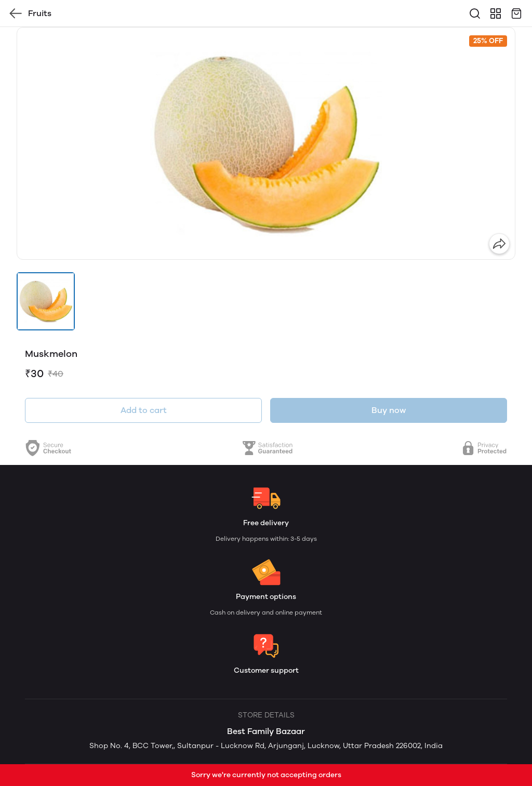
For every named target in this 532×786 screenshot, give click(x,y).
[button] (46, 301)
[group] (266, 143)
